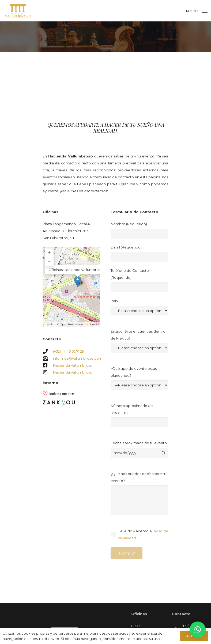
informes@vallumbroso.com (78, 358)
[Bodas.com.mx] (59, 395)
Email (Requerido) (139, 253)
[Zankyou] (59, 402)
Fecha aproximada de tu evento (139, 449)
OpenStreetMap (71, 324)
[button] (197, 11)
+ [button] (49, 253)
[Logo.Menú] (18, 11)
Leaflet (50, 324)
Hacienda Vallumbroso (73, 365)
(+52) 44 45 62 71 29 (69, 351)
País (139, 307)
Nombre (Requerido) (139, 230)
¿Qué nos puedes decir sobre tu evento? (139, 493)
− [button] (49, 262)
